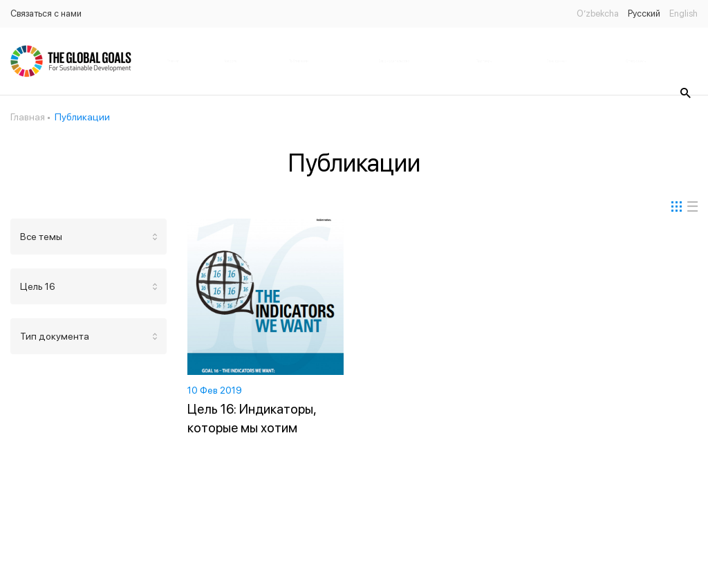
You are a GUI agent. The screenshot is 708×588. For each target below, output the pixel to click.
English (683, 13)
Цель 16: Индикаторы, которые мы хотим (252, 419)
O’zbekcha (598, 13)
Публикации (298, 61)
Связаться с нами (46, 13)
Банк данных (557, 61)
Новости (230, 61)
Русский (644, 13)
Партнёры (484, 61)
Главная (173, 61)
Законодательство (394, 61)
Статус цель (636, 61)
